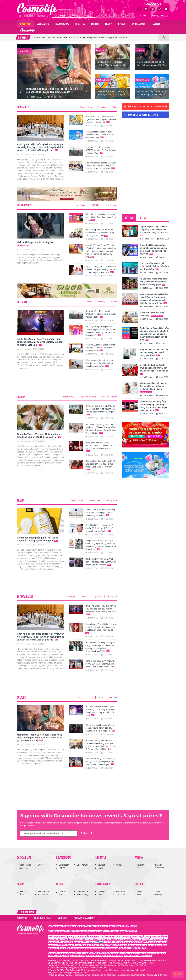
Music (80, 697)
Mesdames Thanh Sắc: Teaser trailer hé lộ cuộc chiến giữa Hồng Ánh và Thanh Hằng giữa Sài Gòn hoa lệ (40, 738)
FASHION (95, 23)
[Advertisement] (76, 385)
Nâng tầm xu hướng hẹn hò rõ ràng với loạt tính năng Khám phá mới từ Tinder (101, 217)
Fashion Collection (88, 397)
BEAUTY (108, 23)
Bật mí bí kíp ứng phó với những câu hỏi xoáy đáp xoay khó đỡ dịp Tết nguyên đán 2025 (100, 233)
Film (91, 697)
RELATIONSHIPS (62, 23)
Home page (25, 24)
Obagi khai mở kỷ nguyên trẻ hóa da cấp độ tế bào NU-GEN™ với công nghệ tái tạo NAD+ (100, 528)
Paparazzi (97, 597)
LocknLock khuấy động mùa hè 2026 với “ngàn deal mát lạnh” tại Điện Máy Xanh (100, 135)
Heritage (113, 697)
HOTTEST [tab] (129, 217)
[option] (96, 37)
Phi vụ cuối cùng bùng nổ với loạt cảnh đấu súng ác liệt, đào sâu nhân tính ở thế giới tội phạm (100, 728)
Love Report (80, 205)
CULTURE (157, 23)
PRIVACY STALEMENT (84, 918)
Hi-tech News (62, 893)
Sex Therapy (111, 205)
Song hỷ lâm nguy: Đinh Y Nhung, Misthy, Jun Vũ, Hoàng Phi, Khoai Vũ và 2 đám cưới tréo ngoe (100, 664)
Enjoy (114, 107)
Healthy (102, 302)
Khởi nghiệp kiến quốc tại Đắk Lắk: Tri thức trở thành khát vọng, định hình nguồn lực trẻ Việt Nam (101, 166)
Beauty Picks (94, 500)
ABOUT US (22, 918)
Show (101, 697)
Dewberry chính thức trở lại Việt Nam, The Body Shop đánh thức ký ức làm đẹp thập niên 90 (101, 562)
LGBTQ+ (96, 205)
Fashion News (68, 397)
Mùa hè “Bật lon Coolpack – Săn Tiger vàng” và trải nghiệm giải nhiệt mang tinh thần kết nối (101, 119)
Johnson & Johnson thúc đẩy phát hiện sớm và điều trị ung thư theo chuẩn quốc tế (100, 348)
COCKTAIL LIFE (43, 23)
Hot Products (82, 891)
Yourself (89, 302)
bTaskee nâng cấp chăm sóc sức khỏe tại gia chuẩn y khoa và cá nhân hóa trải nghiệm (100, 363)
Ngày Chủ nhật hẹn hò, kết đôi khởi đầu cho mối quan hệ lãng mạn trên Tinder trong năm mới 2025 (101, 269)
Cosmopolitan (86, 107)
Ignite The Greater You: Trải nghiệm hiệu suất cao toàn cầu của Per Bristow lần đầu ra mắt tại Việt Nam (80, 37)
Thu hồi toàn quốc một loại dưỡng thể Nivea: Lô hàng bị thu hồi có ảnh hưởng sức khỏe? (100, 513)
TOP (178, 974)
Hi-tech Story (82, 895)
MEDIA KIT (63, 918)
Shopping (102, 107)
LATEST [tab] (142, 218)
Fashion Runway (109, 397)
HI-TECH (122, 23)
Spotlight (71, 597)
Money (114, 302)
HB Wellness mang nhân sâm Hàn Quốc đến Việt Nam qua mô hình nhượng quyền (153, 282)
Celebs (84, 597)
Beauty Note (111, 500)
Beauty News (77, 500)
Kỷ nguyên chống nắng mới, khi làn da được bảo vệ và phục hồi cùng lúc (38, 539)
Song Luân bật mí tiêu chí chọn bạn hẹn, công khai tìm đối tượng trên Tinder (154, 352)
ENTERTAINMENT (139, 23)
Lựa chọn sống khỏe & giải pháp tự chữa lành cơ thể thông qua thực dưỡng (154, 266)
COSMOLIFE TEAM (42, 918)
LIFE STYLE (80, 23)
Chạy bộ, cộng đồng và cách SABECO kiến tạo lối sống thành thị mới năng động (101, 150)
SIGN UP (86, 833)
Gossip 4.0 (112, 597)
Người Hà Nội (97, 942)
